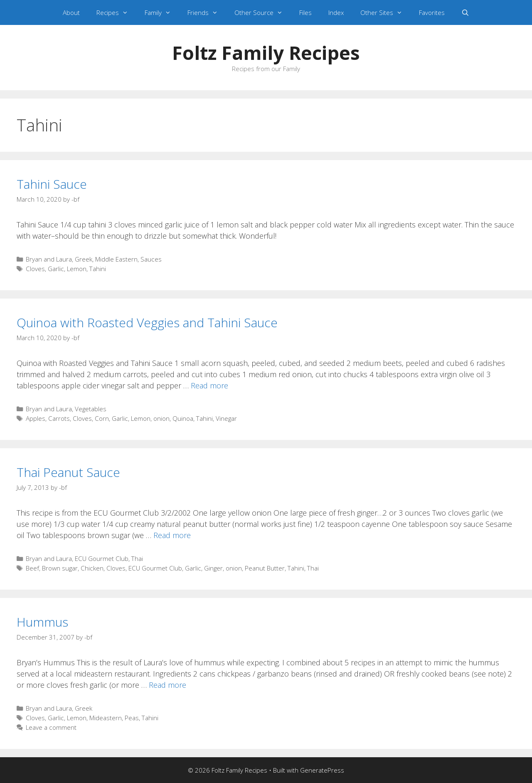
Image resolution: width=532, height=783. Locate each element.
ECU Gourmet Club (102, 558)
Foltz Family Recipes (266, 53)
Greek (84, 259)
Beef (32, 568)
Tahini (98, 269)
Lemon (77, 269)
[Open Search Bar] (465, 12)
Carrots (59, 418)
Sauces (151, 259)
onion (161, 418)
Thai (137, 558)
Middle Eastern (116, 259)
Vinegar (226, 418)
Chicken (92, 568)
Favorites (432, 12)
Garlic (56, 269)
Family (162, 12)
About (71, 12)
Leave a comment (51, 727)
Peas (132, 718)
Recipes (116, 12)
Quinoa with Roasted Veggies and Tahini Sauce (147, 322)
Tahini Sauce (52, 184)
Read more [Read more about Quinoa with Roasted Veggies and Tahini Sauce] (209, 385)
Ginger (213, 568)
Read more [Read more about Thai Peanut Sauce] (172, 535)
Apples (36, 418)
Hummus (42, 622)
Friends (207, 12)
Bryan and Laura (49, 259)
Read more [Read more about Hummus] (167, 685)
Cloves (35, 269)
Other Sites (385, 12)
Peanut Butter (265, 568)
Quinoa (183, 418)
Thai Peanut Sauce (68, 472)
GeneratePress (322, 770)
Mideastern (106, 718)
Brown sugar (60, 568)
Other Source (263, 12)
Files (305, 12)
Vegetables (91, 409)
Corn (102, 418)
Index (336, 12)
